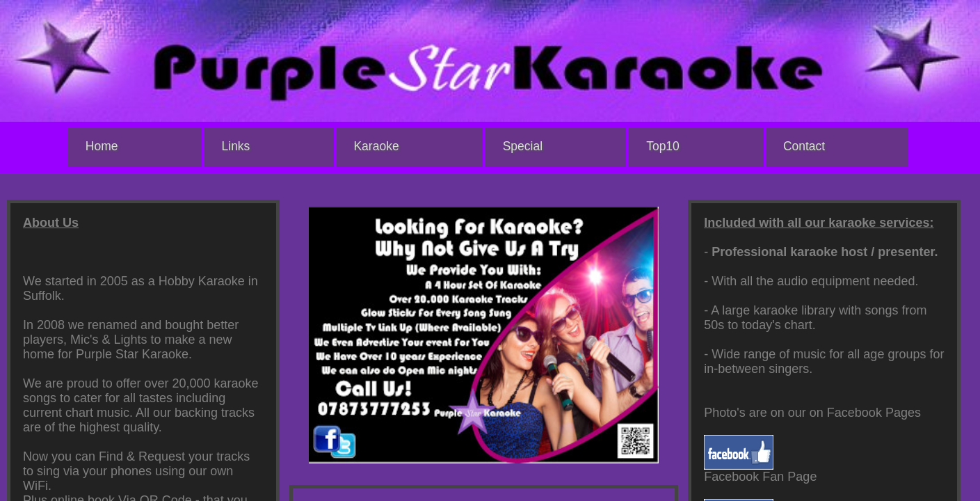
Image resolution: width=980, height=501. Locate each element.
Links (236, 146)
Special (523, 146)
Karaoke (376, 146)
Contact (804, 146)
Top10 (663, 146)
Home (102, 146)
